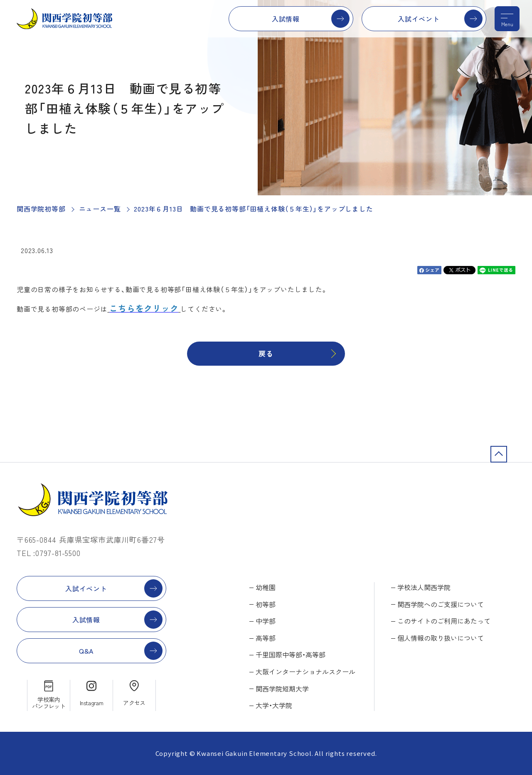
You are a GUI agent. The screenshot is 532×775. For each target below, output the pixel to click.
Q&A (86, 651)
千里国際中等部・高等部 (291, 654)
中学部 (266, 621)
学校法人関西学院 (424, 587)
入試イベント (419, 19)
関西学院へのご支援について (441, 604)
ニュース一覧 (100, 209)
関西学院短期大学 (282, 689)
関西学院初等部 (41, 209)
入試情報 (286, 19)
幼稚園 (266, 587)
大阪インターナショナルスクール (305, 672)
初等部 (266, 604)
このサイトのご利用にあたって (444, 621)
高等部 (266, 638)
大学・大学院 (274, 705)
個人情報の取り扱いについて (441, 638)
